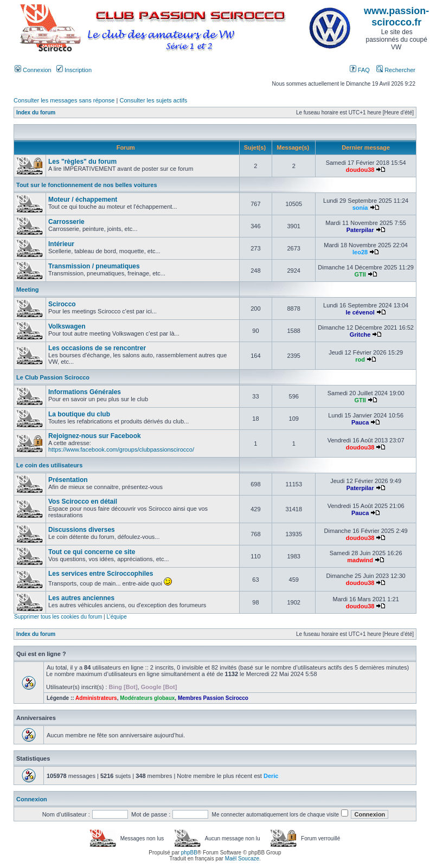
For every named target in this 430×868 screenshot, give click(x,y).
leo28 (360, 252)
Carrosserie (66, 222)
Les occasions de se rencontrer (97, 348)
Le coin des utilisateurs (49, 465)
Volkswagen (67, 326)
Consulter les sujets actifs (153, 100)
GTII (360, 274)
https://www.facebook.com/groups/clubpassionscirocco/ (121, 449)
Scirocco (62, 304)
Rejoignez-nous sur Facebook (95, 436)
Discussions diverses (82, 530)
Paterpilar (360, 230)
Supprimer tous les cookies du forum (58, 617)
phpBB (189, 853)
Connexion (33, 70)
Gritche (360, 335)
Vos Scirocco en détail (83, 501)
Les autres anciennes (81, 598)
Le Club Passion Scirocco (53, 377)
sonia (360, 208)
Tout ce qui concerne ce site (92, 552)
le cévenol (360, 312)
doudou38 (360, 170)
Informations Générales (85, 392)
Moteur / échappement (83, 200)
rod (360, 359)
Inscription (74, 70)
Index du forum (36, 112)
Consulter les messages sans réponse (64, 100)
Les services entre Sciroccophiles (101, 574)
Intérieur (61, 244)
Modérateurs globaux (147, 698)
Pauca (360, 422)
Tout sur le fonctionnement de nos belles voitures (87, 185)
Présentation (68, 480)
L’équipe (116, 617)
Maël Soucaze (242, 859)
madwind (360, 560)
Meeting (28, 290)
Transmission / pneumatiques (94, 266)
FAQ (360, 70)
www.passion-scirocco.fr (396, 17)
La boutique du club (79, 414)
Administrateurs (96, 698)
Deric (271, 776)
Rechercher (396, 70)
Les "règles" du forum (82, 162)
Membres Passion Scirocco (213, 698)
